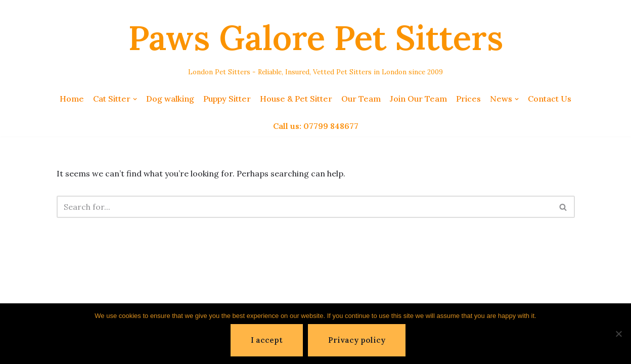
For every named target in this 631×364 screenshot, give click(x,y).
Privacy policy (357, 340)
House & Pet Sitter (296, 99)
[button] (135, 99)
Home (72, 99)
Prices (468, 99)
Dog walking (170, 99)
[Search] (304, 207)
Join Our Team (418, 99)
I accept (267, 340)
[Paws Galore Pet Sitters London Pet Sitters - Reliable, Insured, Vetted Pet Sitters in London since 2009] (316, 44)
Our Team (361, 99)
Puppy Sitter (227, 99)
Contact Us (550, 99)
